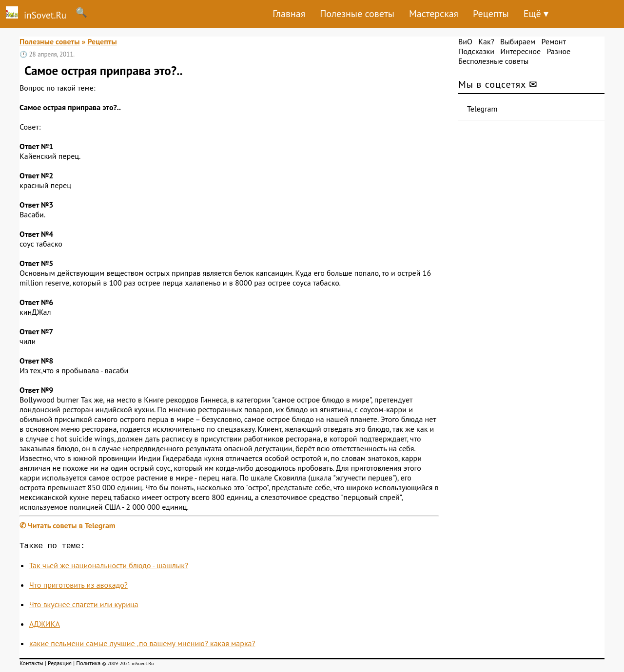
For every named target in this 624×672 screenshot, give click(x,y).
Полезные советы (357, 14)
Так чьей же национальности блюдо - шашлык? (109, 567)
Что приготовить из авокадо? (78, 587)
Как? (486, 41)
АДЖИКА (45, 626)
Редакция (60, 665)
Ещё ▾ (536, 14)
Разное (558, 51)
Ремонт (553, 41)
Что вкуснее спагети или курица (84, 606)
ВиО (465, 41)
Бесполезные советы (493, 61)
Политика (88, 665)
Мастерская (434, 14)
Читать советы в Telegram (72, 525)
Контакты (31, 665)
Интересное (520, 51)
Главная (289, 14)
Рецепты (491, 14)
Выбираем (518, 41)
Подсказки (476, 51)
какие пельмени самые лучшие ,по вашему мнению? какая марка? (142, 645)
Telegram (482, 109)
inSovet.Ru (33, 14)
